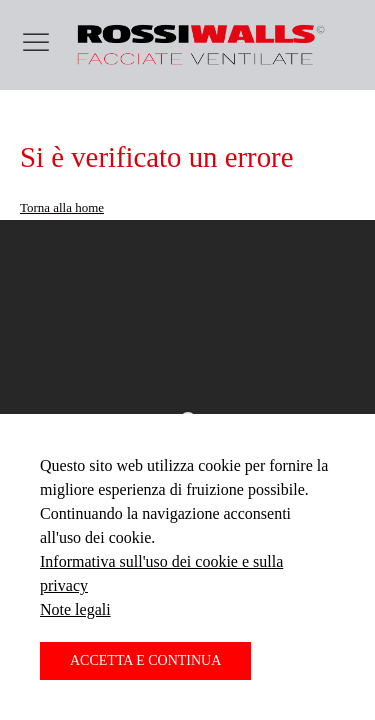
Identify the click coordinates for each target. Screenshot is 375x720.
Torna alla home (62, 207)
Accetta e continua (145, 660)
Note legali (75, 609)
